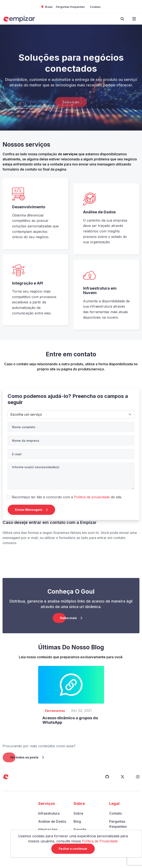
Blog (77, 821)
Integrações (48, 829)
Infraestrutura (49, 813)
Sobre (78, 813)
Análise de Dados (52, 821)
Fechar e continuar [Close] (73, 849)
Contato (116, 813)
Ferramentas (55, 711)
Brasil (47, 7)
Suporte (80, 829)
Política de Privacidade (100, 841)
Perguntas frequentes (70, 7)
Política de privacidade (92, 497)
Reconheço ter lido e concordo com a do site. (67, 497)
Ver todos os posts (27, 757)
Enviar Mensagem (31, 510)
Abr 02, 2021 (81, 711)
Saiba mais (71, 108)
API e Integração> (71, 414)
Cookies (95, 7)
